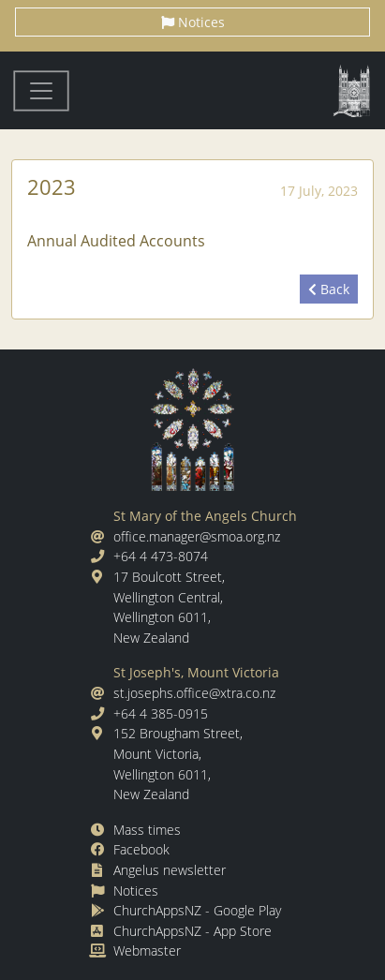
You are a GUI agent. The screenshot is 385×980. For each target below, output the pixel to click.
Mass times (147, 830)
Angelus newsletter (170, 870)
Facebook (141, 849)
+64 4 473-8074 (161, 556)
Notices (193, 22)
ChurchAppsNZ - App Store (192, 931)
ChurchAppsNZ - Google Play (197, 910)
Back (329, 289)
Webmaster (147, 950)
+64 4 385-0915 (161, 713)
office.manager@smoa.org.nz (197, 536)
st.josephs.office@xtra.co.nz (194, 693)
